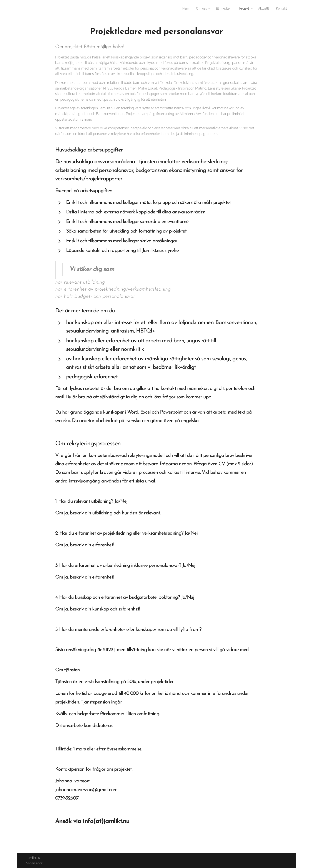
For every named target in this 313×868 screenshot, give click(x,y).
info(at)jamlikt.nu (106, 821)
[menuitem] (249, 9)
